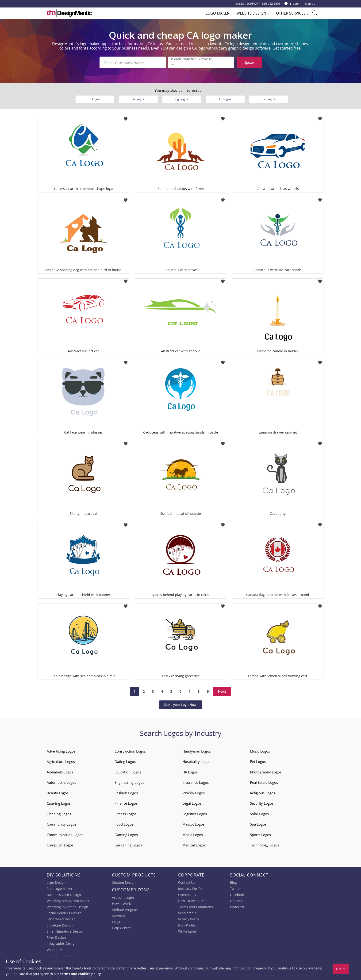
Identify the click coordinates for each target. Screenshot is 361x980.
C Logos (95, 98)
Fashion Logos (126, 792)
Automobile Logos (61, 781)
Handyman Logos (197, 750)
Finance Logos (126, 802)
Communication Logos (65, 834)
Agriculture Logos (61, 761)
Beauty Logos (58, 792)
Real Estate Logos (264, 781)
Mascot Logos (193, 823)
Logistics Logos (195, 813)
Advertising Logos (61, 750)
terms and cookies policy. (81, 974)
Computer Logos (60, 844)
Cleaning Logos (59, 813)
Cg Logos (182, 98)
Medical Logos (194, 844)
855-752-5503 (271, 4)
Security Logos (262, 802)
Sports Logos (260, 834)
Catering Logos (59, 802)
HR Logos (190, 771)
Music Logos (260, 750)
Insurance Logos (196, 781)
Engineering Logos (129, 781)
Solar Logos (259, 813)
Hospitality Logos (196, 761)
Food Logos (124, 823)
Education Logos (128, 771)
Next (222, 690)
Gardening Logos (128, 844)
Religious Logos (263, 792)
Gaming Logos (126, 834)
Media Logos (193, 834)
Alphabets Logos (60, 771)
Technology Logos (265, 844)
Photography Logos (266, 771)
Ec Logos (225, 98)
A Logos (138, 98)
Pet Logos (258, 761)
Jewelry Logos (194, 792)
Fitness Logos (125, 813)
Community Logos (61, 823)
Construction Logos (130, 750)
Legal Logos (192, 802)
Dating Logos (125, 761)
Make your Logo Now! (181, 704)
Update (249, 62)
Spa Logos (258, 823)
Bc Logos (269, 98)
